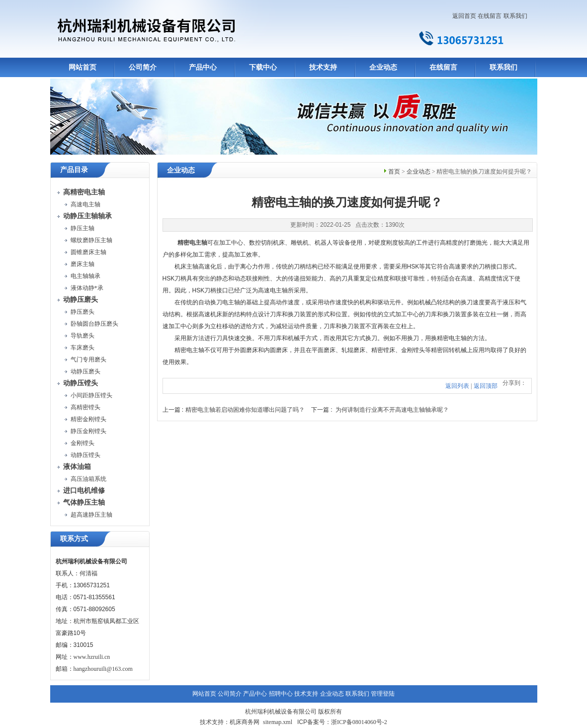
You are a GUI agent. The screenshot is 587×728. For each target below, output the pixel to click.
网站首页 (83, 67)
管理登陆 (383, 694)
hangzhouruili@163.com (103, 669)
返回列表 (457, 386)
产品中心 (203, 67)
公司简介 (143, 67)
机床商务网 (245, 722)
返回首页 (464, 16)
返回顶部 (486, 386)
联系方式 (74, 539)
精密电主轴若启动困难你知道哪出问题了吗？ (245, 410)
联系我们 (515, 16)
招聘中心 (281, 694)
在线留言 (490, 16)
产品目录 (74, 170)
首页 (394, 172)
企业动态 (383, 67)
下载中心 (263, 67)
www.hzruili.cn (92, 657)
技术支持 (323, 67)
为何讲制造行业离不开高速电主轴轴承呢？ (392, 410)
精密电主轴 (192, 243)
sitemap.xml (278, 722)
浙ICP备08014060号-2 (359, 722)
